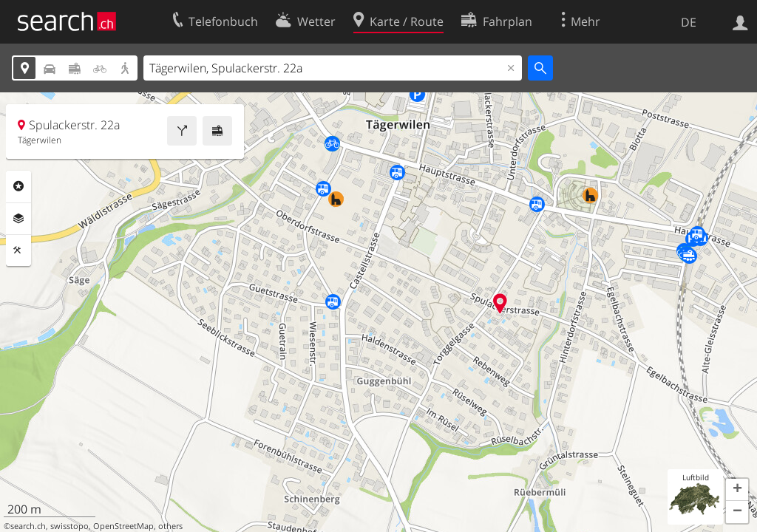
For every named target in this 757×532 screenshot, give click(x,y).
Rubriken (18, 186)
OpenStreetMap (123, 526)
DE (689, 22)
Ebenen (18, 219)
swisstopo (69, 526)
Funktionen (18, 250)
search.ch (28, 526)
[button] (737, 490)
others (170, 526)
